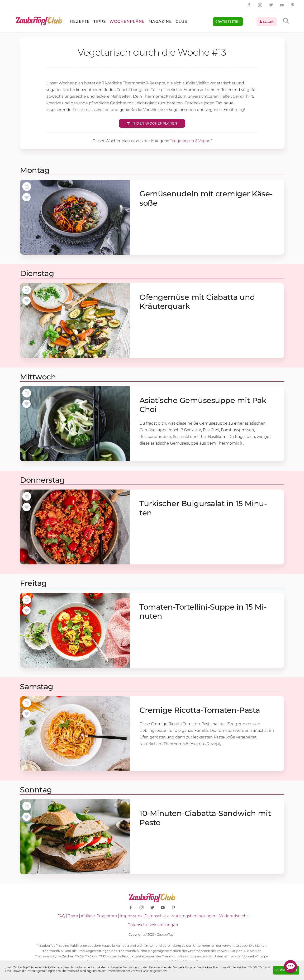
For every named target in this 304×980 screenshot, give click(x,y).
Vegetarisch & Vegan (191, 141)
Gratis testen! (228, 22)
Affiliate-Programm (99, 916)
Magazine (160, 22)
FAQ (61, 916)
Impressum (131, 916)
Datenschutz (157, 916)
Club (182, 22)
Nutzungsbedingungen (194, 916)
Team (73, 916)
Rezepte (80, 22)
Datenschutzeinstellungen (153, 925)
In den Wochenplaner (152, 123)
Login (267, 22)
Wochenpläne (127, 22)
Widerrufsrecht (234, 916)
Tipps (100, 22)
